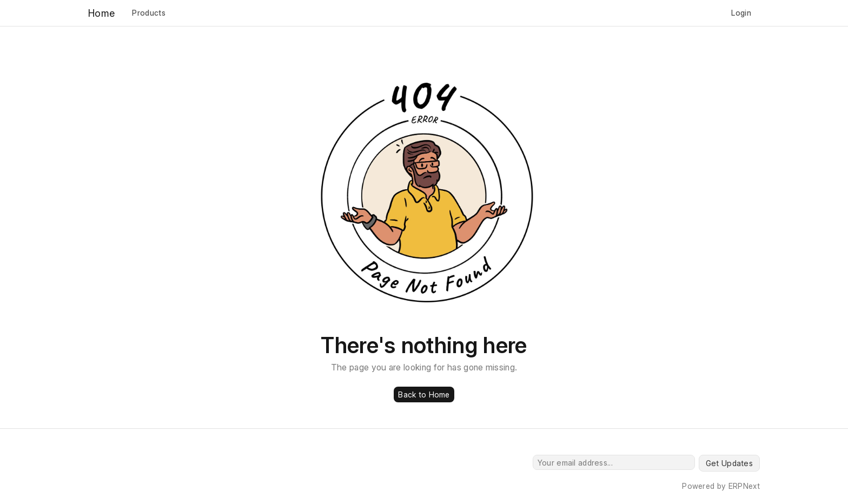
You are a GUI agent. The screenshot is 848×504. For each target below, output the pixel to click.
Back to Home (424, 394)
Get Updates (729, 463)
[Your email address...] (614, 462)
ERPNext (744, 486)
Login (741, 13)
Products (149, 13)
